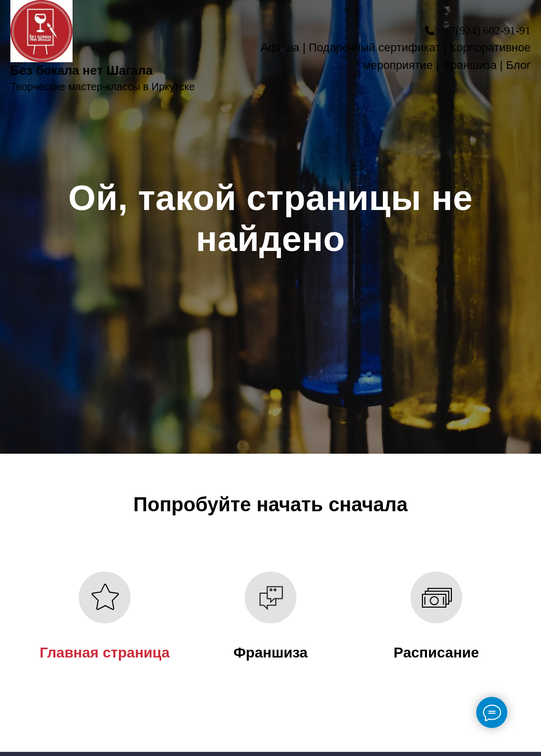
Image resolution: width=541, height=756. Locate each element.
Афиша (280, 47)
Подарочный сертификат (375, 47)
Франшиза (469, 65)
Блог (518, 65)
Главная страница (105, 653)
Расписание (437, 653)
